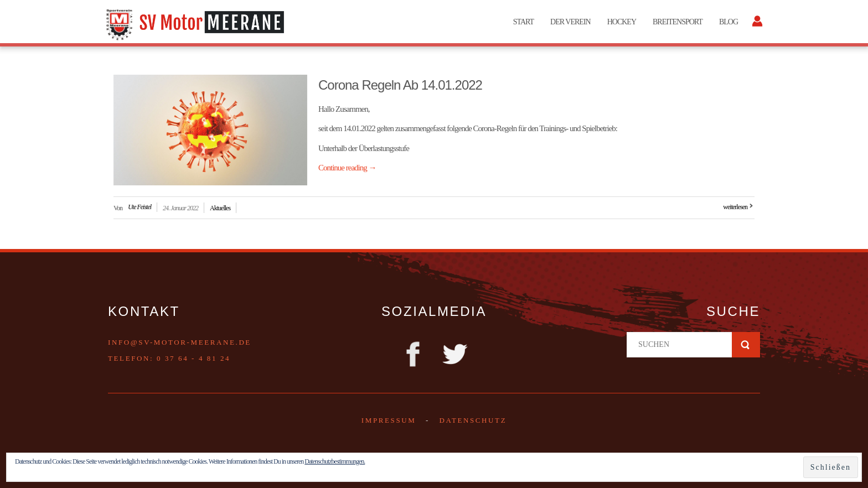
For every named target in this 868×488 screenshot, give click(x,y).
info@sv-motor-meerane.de (180, 342)
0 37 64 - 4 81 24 (193, 358)
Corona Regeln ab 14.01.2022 (400, 85)
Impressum (389, 420)
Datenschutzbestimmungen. (335, 461)
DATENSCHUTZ (473, 420)
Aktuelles (220, 208)
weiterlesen (735, 207)
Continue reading (347, 168)
